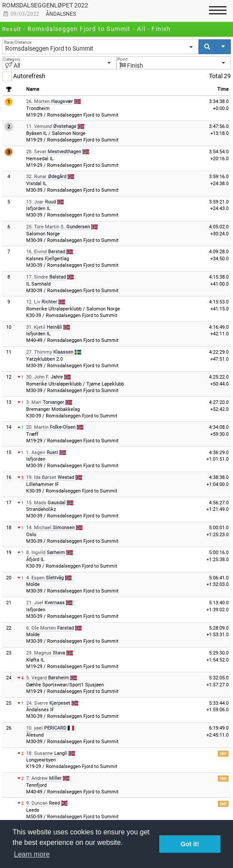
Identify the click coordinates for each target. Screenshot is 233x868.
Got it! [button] (190, 844)
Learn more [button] (32, 854)
